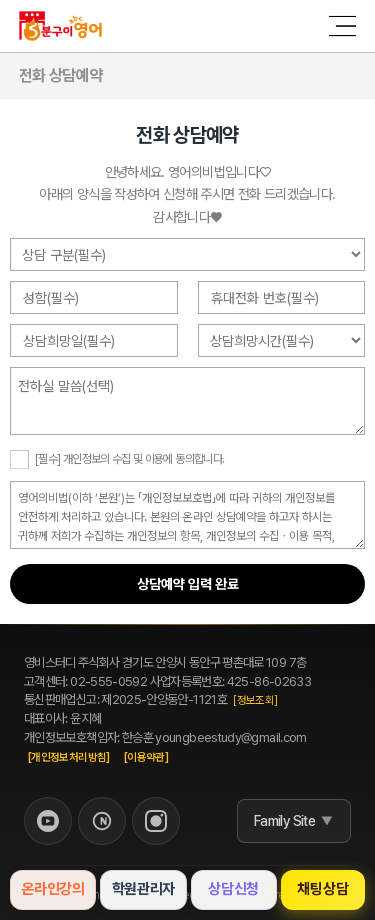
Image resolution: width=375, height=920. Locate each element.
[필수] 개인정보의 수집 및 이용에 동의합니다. (129, 459)
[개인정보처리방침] (69, 757)
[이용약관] (146, 757)
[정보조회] (255, 700)
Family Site (284, 821)
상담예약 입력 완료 (188, 584)
